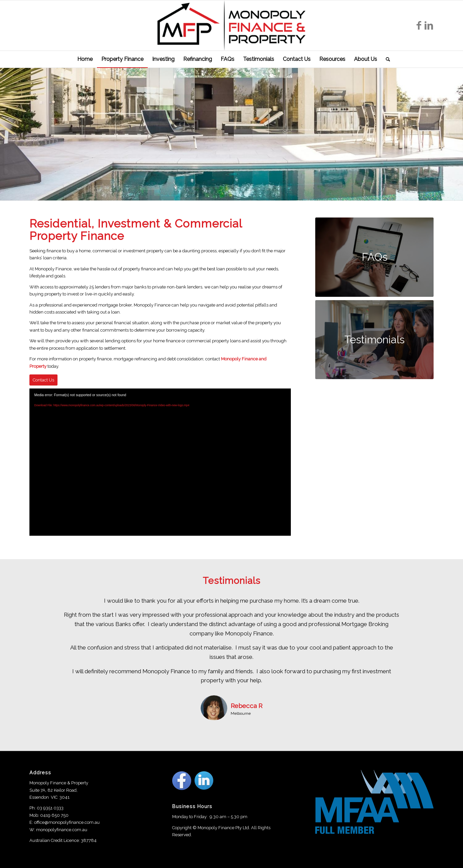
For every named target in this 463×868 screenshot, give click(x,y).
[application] (160, 462)
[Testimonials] (375, 340)
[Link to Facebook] (419, 25)
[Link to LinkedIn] (429, 25)
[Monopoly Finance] (232, 25)
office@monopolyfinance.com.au (67, 822)
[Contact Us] (43, 380)
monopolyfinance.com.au (62, 830)
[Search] (386, 59)
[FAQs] (375, 257)
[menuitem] (85, 59)
